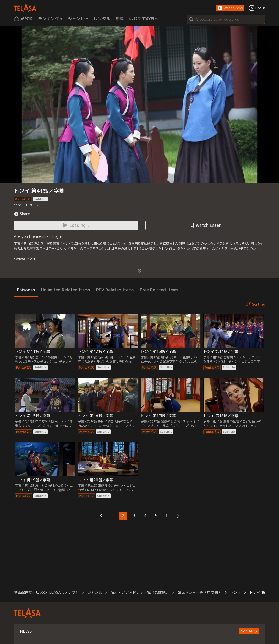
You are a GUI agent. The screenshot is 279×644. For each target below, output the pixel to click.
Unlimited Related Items (65, 290)
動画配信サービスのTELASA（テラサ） (46, 592)
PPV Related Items (115, 290)
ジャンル (95, 592)
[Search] (226, 19)
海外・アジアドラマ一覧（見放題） (140, 592)
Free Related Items (159, 290)
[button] (230, 8)
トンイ (31, 258)
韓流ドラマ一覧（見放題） (200, 592)
